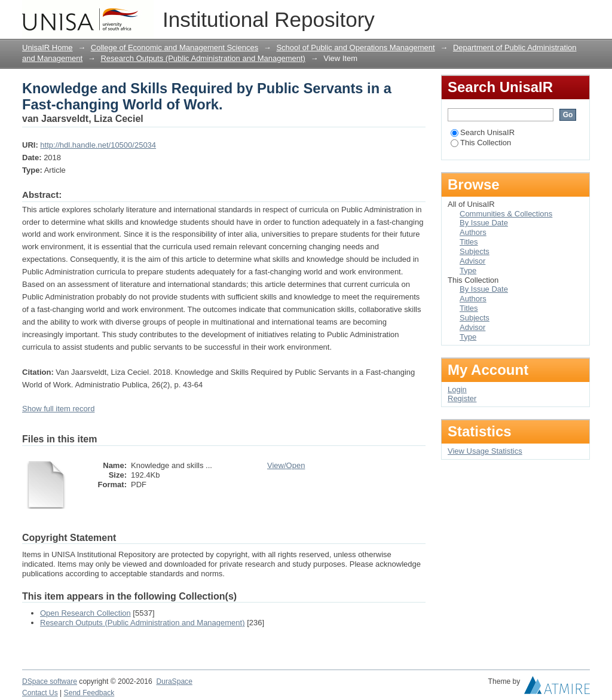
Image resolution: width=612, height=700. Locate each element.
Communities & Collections (506, 214)
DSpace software (50, 681)
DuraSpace (174, 681)
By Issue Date (484, 223)
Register (462, 398)
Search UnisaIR (483, 132)
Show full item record (58, 409)
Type (468, 270)
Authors (473, 232)
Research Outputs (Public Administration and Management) (203, 58)
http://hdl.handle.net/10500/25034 (98, 145)
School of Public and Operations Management (355, 48)
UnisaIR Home (48, 48)
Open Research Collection (85, 613)
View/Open (286, 465)
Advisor (472, 261)
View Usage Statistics (485, 451)
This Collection (481, 143)
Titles (469, 242)
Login (580, 15)
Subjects (475, 251)
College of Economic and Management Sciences (175, 48)
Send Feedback (89, 693)
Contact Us (40, 693)
